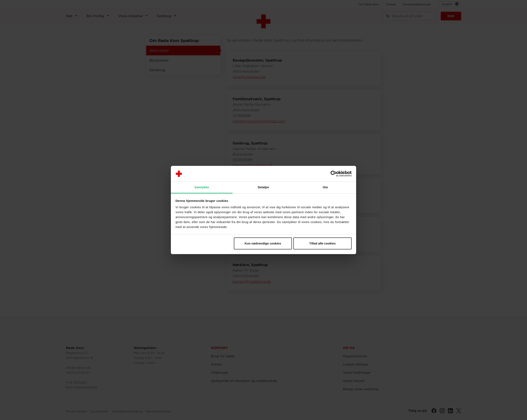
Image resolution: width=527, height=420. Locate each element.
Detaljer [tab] (263, 187)
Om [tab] (325, 187)
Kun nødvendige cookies (263, 243)
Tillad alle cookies (322, 243)
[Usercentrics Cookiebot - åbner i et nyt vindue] (334, 174)
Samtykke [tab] (202, 187)
